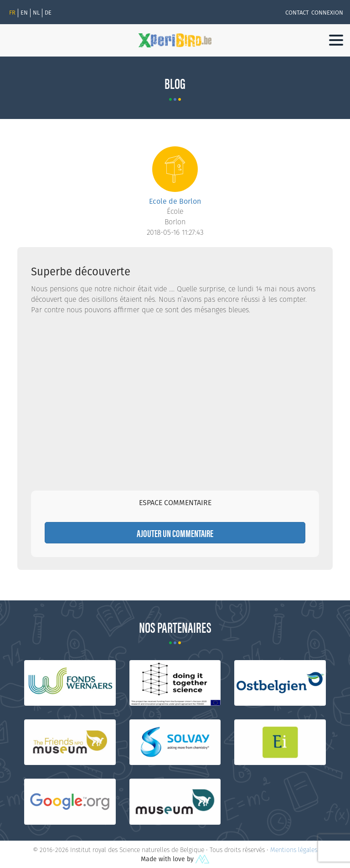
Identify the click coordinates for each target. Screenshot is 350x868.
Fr (12, 13)
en (24, 13)
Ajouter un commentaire (175, 533)
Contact (297, 13)
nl (36, 13)
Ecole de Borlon (175, 201)
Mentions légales (294, 850)
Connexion (327, 13)
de (48, 13)
